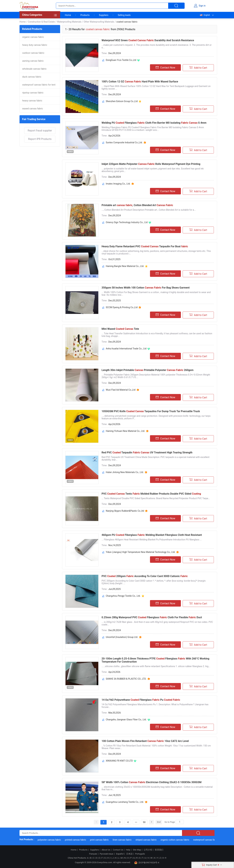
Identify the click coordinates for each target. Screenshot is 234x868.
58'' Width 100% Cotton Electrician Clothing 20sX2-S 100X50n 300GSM (152, 782)
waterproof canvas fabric (210, 840)
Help (128, 850)
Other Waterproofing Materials (99, 22)
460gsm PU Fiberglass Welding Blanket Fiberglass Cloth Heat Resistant (152, 535)
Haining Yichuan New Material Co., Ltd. (125, 431)
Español (120, 854)
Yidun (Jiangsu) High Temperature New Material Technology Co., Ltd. (140, 552)
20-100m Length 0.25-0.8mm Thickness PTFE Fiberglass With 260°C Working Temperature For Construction (155, 660)
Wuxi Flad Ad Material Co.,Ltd (121, 390)
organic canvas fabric (33, 37)
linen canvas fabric (126, 840)
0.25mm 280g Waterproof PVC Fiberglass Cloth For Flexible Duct (152, 617)
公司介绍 (148, 850)
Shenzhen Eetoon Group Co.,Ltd (122, 101)
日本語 (129, 854)
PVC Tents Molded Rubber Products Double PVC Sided (151, 494)
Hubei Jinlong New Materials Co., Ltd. (125, 472)
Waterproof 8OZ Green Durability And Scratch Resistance (148, 40)
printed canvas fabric (80, 840)
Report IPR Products (40, 139)
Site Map (137, 850)
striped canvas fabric (150, 840)
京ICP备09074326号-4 (147, 863)
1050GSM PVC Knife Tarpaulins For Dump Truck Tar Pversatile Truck (151, 411)
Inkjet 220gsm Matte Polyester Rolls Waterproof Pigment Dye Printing (151, 164)
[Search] (180, 822)
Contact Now (165, 68)
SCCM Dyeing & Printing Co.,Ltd (122, 307)
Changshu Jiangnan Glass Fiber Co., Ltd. (126, 720)
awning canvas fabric (33, 61)
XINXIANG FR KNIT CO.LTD (119, 761)
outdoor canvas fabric (33, 53)
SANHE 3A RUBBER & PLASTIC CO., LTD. (126, 679)
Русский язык (107, 854)
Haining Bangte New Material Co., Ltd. (125, 266)
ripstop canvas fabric (33, 93)
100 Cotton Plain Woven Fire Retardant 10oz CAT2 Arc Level (145, 741)
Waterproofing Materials (69, 22)
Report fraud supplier (40, 131)
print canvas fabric (103, 840)
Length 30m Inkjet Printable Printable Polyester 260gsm (148, 370)
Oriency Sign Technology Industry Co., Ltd (127, 222)
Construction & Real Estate (41, 22)
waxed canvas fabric (33, 109)
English (205, 15)
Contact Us (118, 850)
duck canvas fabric (32, 77)
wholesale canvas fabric (34, 69)
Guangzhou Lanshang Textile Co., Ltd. (125, 802)
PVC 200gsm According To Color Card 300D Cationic (145, 576)
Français (93, 854)
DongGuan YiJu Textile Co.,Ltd (121, 60)
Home (68, 15)
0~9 (164, 858)
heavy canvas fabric (32, 101)
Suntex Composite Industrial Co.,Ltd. (124, 142)
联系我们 (159, 850)
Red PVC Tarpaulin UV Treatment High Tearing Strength (147, 452)
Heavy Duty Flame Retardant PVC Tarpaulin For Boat (145, 246)
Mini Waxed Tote (120, 329)
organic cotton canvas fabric (179, 840)
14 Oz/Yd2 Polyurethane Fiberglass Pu (141, 700)
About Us (106, 850)
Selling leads (124, 15)
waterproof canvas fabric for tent (39, 85)
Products (85, 15)
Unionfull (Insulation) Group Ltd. (122, 637)
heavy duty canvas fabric (35, 45)
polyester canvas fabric (53, 840)
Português (140, 854)
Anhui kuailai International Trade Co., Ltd (126, 349)
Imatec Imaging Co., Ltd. (118, 184)
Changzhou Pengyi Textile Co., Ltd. (123, 596)
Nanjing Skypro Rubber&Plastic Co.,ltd (125, 511)
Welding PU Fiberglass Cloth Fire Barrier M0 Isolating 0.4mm (154, 123)
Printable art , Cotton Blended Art (137, 205)
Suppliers (104, 15)
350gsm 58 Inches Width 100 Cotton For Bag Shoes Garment (146, 288)
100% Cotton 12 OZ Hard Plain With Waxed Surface (140, 82)
